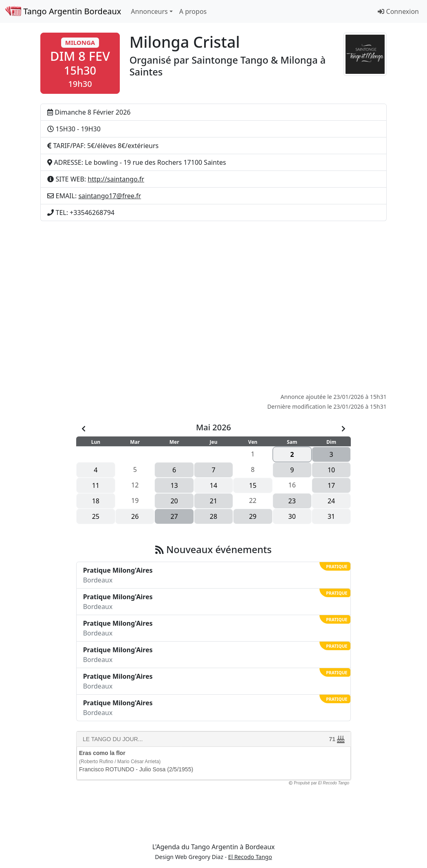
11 (96, 485)
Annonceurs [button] (149, 11)
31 (331, 516)
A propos (193, 11)
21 (213, 501)
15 (253, 485)
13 (174, 485)
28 (213, 516)
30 (292, 516)
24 (331, 501)
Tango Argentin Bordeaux (63, 11)
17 (331, 485)
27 (174, 516)
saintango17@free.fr (110, 196)
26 (135, 516)
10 (331, 470)
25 (96, 516)
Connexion (398, 11)
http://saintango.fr (116, 179)
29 (253, 516)
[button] (80, 63)
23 (292, 501)
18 (96, 501)
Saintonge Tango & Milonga (254, 60)
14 (213, 485)
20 (174, 501)
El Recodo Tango (250, 857)
